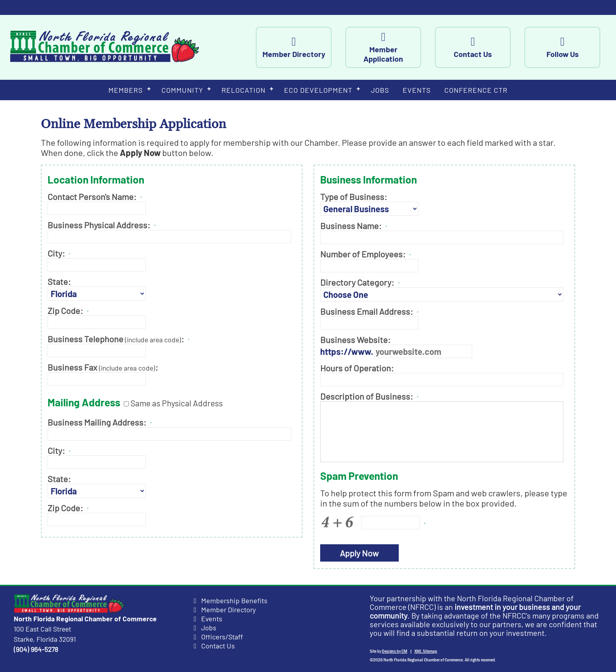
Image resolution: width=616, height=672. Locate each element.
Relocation (244, 90)
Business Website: (355, 340)
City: (56, 253)
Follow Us (570, 47)
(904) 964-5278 (36, 649)
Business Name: (351, 226)
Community (182, 90)
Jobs (380, 90)
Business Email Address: (367, 311)
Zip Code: (65, 310)
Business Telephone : (116, 339)
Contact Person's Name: (92, 196)
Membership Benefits (234, 600)
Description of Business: (371, 396)
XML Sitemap (426, 651)
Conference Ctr (476, 90)
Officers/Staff (222, 637)
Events (417, 90)
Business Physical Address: (99, 225)
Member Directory (301, 47)
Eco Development (318, 90)
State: (59, 281)
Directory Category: (357, 282)
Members (126, 90)
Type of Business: (354, 196)
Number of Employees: (363, 254)
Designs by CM (395, 651)
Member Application (391, 47)
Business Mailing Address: (97, 422)
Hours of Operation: (357, 368)
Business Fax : (103, 367)
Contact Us (480, 47)
